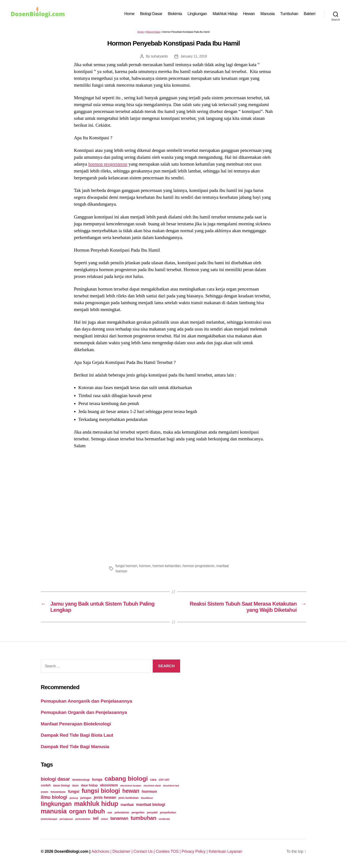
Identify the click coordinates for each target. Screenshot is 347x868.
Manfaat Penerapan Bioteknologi (76, 724)
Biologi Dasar (151, 14)
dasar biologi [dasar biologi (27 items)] (61, 785)
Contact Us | (145, 851)
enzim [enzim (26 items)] (44, 792)
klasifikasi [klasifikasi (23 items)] (147, 798)
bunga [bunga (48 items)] (97, 779)
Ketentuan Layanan (226, 851)
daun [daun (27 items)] (75, 785)
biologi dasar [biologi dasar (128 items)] (55, 779)
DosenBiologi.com (71, 851)
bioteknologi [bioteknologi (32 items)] (81, 780)
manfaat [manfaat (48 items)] (127, 805)
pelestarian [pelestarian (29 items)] (122, 812)
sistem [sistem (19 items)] (104, 819)
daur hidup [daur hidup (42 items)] (89, 785)
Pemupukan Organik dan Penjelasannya (84, 712)
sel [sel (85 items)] (96, 818)
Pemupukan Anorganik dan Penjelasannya (86, 701)
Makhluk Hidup (225, 14)
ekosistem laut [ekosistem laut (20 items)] (171, 786)
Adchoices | (102, 851)
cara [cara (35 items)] (153, 780)
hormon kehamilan (167, 566)
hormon (145, 566)
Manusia (268, 14)
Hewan (249, 14)
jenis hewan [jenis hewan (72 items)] (105, 797)
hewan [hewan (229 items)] (131, 791)
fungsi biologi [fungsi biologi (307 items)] (101, 791)
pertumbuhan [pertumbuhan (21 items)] (83, 819)
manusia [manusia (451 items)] (54, 811)
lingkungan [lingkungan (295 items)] (56, 804)
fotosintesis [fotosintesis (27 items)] (58, 792)
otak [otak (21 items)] (110, 813)
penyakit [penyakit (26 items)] (152, 813)
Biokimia (175, 14)
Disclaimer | (123, 851)
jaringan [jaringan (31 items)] (86, 798)
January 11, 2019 (194, 56)
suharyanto (159, 56)
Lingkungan (197, 14)
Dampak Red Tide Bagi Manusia (75, 747)
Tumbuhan (289, 14)
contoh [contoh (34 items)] (46, 785)
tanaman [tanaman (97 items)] (119, 818)
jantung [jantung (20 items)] (74, 798)
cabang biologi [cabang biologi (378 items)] (126, 778)
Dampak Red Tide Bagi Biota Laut (77, 735)
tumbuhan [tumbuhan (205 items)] (143, 818)
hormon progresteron (108, 164)
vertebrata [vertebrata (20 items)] (164, 819)
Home (129, 14)
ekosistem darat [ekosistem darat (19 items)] (152, 786)
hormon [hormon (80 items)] (149, 791)
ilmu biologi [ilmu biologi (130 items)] (54, 797)
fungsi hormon (126, 566)
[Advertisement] (173, 505)
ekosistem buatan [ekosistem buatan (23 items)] (131, 785)
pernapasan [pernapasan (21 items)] (66, 819)
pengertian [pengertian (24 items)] (138, 813)
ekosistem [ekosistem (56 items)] (109, 785)
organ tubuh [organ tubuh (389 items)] (87, 811)
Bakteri (309, 14)
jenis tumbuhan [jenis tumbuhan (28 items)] (128, 798)
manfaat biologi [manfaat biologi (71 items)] (150, 804)
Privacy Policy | (195, 851)
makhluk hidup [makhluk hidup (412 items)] (96, 804)
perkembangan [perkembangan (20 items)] (49, 819)
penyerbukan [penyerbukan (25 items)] (168, 813)
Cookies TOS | (169, 851)
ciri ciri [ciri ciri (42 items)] (164, 779)
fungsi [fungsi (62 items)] (74, 792)
